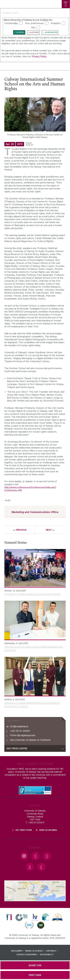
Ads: (33, 27)
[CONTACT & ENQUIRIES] (28, 954)
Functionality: (11, 23)
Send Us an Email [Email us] (48, 830)
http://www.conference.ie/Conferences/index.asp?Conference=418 (30, 489)
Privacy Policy (39, 56)
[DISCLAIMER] (18, 951)
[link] (9, 917)
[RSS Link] (41, 867)
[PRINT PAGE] (35, 975)
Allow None (34, 32)
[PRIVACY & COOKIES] (35, 951)
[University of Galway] (14, 67)
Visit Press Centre (17, 748)
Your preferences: (34, 23)
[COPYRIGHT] (52, 951)
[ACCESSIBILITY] (47, 954)
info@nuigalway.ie (19, 726)
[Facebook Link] (36, 856)
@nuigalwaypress (26, 735)
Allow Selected (51, 32)
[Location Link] (35, 899)
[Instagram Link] (24, 856)
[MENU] (66, 4)
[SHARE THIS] (35, 965)
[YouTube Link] (47, 856)
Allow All (20, 32)
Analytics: (56, 23)
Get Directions (24, 830)
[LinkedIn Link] (30, 867)
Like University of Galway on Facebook (30, 740)
